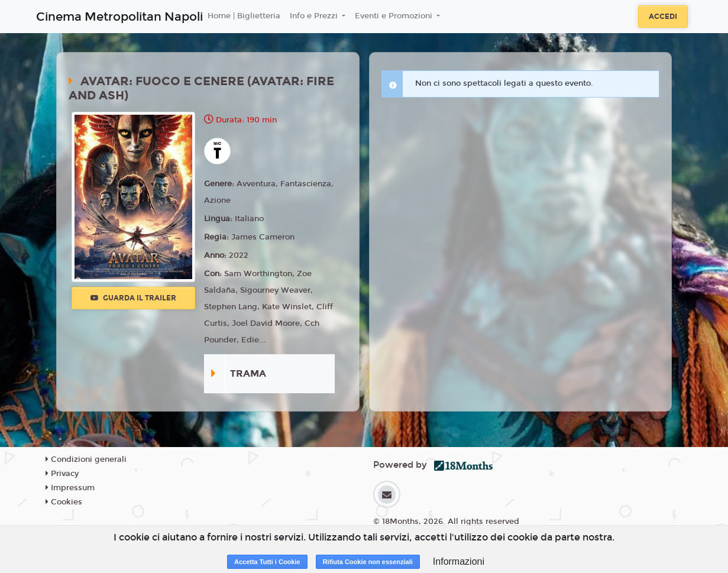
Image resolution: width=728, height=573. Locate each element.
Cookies (64, 502)
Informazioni (459, 561)
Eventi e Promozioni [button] (395, 16)
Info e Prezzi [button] (315, 16)
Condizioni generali (86, 459)
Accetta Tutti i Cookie (267, 562)
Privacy (62, 474)
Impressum (70, 488)
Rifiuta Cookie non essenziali (368, 562)
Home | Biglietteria (244, 16)
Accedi (663, 17)
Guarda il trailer (133, 298)
